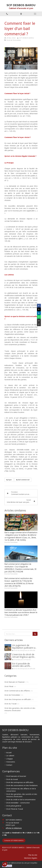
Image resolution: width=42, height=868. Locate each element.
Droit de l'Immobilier (12, 695)
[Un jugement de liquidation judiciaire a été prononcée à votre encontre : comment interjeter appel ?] (8, 648)
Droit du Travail (10, 704)
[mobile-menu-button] (35, 14)
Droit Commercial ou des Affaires (17, 691)
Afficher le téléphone (14, 828)
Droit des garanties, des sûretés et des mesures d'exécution (20, 709)
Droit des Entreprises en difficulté (18, 699)
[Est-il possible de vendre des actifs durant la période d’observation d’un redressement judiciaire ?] (8, 666)
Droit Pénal (9, 686)
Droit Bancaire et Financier (15, 682)
